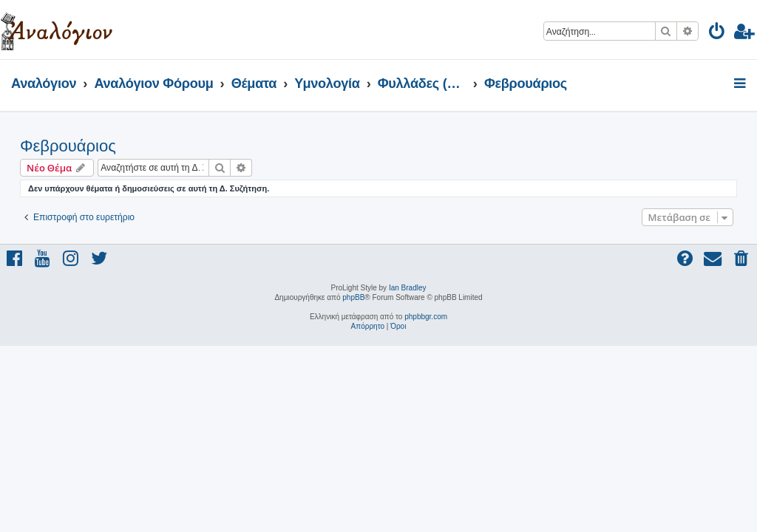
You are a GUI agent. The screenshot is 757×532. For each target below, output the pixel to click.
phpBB (353, 297)
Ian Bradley (408, 288)
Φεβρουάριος (68, 146)
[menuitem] (717, 34)
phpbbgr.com (426, 317)
